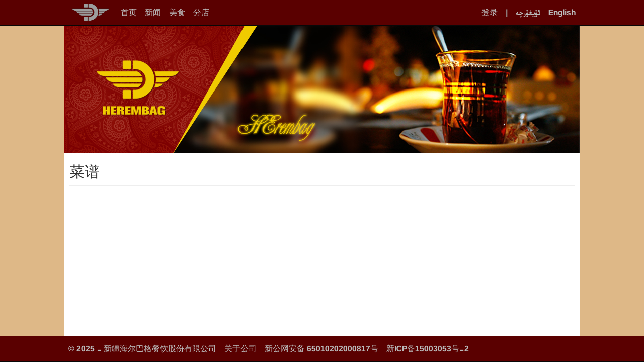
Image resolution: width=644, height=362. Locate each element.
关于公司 (240, 349)
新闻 (153, 12)
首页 (129, 12)
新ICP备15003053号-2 (428, 349)
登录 (490, 12)
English (562, 12)
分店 (201, 12)
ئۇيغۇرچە (528, 12)
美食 (177, 12)
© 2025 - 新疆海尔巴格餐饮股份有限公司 (142, 349)
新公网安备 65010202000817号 (321, 349)
